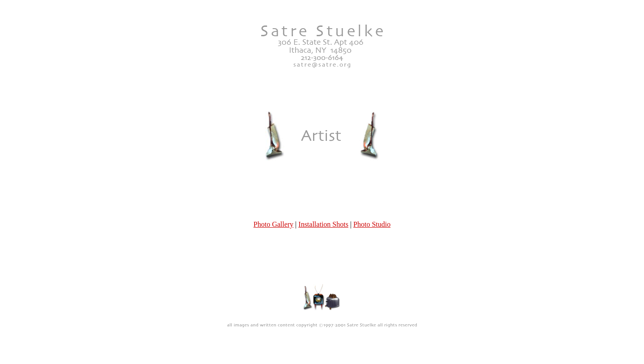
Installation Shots (323, 200)
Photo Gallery (273, 200)
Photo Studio (372, 200)
